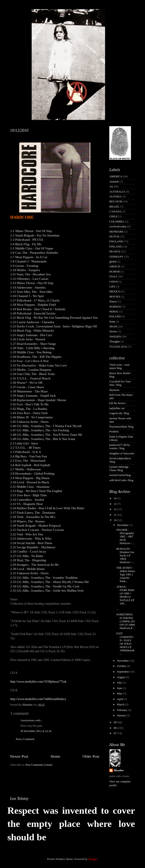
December (123, 525)
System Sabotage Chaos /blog (119, 469)
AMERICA (116, 176)
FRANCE (115, 252)
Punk (112, 322)
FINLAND (115, 247)
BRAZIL (114, 207)
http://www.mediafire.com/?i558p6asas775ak (38, 682)
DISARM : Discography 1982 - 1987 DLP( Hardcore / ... (125, 537)
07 (115, 733)
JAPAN (114, 282)
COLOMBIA (117, 222)
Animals (114, 182)
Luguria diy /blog (119, 413)
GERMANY (116, 257)
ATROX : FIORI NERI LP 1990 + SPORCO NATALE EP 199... (125, 595)
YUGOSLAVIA (118, 347)
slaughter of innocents (122, 453)
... (117, 609)
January (122, 715)
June (120, 688)
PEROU (114, 312)
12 (115, 509)
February (123, 710)
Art (111, 187)
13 (115, 504)
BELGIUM (116, 201)
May (120, 694)
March (121, 704)
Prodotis (114, 432)
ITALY (113, 277)
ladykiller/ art (117, 408)
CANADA (115, 212)
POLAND (115, 317)
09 (115, 722)
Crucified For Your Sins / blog (120, 383)
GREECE (115, 266)
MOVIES (115, 297)
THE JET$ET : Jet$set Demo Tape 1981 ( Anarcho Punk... (125, 574)
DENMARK (116, 232)
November (123, 661)
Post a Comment (25, 739)
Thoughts (115, 342)
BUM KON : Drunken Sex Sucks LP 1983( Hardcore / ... (125, 556)
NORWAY (115, 307)
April (120, 699)
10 (115, 520)
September (123, 672)
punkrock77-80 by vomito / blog (120, 447)
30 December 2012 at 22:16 (36, 731)
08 (115, 728)
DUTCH (114, 237)
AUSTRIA (115, 197)
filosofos (119, 770)
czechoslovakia (118, 226)
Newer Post (19, 756)
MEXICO (115, 291)
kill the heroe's (118, 403)
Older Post (91, 756)
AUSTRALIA (117, 192)
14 (115, 498)
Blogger (93, 859)
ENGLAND (116, 241)
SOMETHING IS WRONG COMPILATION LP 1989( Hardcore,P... (125, 621)
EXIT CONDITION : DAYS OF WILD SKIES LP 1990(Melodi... (125, 644)
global (113, 262)
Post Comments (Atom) (39, 765)
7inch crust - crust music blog (119, 366)
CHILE (113, 216)
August (122, 677)
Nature (113, 302)
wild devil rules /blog (121, 480)
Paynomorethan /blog (121, 427)
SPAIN (113, 327)
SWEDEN (115, 337)
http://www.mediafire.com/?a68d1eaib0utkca (38, 699)
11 (115, 515)
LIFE (112, 287)
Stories (113, 331)
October (122, 666)
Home (55, 756)
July (120, 683)
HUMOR (115, 272)
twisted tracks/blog (120, 475)
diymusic (114, 390)
